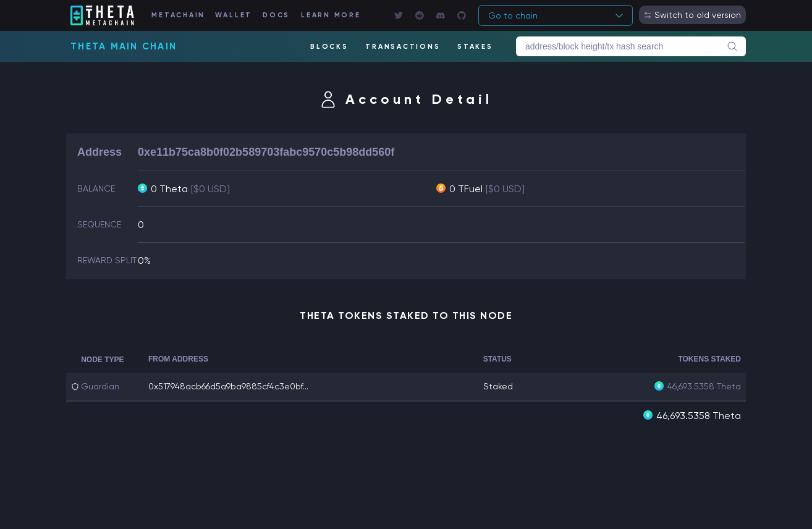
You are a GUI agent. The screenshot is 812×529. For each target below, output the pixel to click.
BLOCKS (329, 47)
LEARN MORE (331, 15)
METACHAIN (178, 15)
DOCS (276, 15)
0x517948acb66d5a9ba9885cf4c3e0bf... (228, 386)
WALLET (234, 15)
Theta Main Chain (124, 46)
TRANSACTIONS (403, 47)
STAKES (475, 47)
